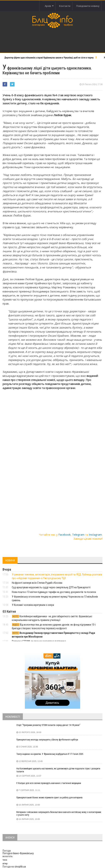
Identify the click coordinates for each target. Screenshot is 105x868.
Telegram (78, 534)
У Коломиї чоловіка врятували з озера (33, 605)
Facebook (64, 534)
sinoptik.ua (20, 867)
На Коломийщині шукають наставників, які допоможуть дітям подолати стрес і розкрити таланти (58, 770)
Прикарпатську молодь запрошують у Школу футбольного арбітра (47, 740)
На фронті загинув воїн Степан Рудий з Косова (37, 583)
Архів (49, 6)
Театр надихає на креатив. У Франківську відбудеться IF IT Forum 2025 (50, 754)
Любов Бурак (62, 115)
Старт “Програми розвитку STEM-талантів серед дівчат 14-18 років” (48, 725)
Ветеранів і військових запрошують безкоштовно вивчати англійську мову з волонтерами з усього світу (59, 814)
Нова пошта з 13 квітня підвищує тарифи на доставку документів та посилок (54, 592)
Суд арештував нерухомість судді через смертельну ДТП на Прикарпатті (51, 587)
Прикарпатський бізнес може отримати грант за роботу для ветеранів (49, 798)
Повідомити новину (88, 6)
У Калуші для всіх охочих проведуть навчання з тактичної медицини (49, 783)
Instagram (95, 534)
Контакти (65, 6)
